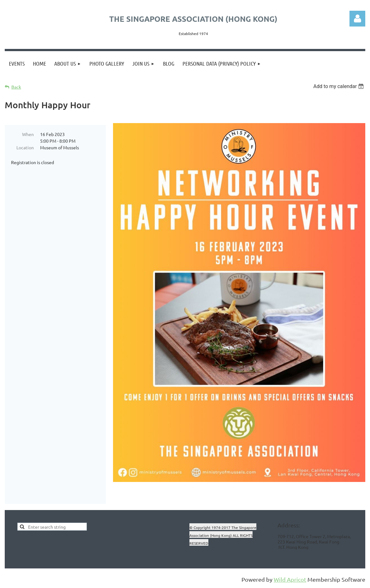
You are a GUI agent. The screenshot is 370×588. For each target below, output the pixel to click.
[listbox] (339, 86)
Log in (357, 19)
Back (16, 87)
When (28, 134)
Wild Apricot (290, 580)
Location (25, 147)
